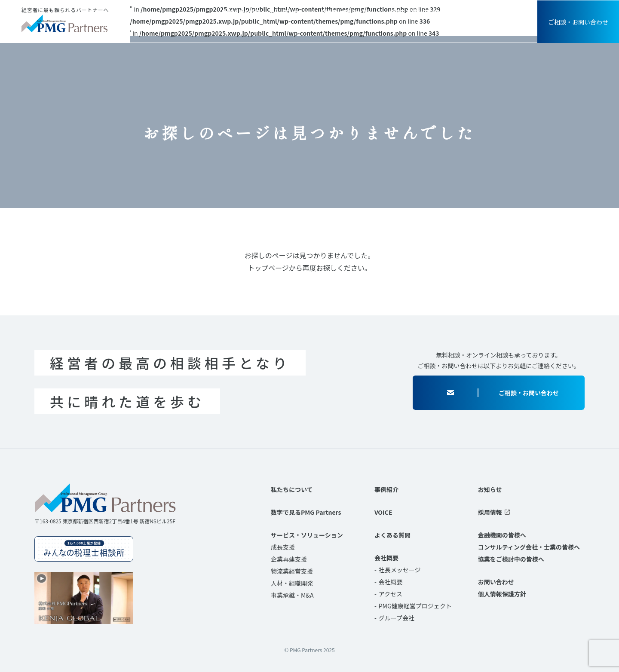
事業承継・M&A (292, 595)
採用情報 (503, 12)
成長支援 (283, 547)
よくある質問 (451, 28)
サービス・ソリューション (303, 28)
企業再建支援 (289, 559)
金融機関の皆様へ (244, 12)
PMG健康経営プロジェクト (415, 606)
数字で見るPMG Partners (306, 512)
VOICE (407, 28)
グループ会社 (397, 618)
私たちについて (228, 28)
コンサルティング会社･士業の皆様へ (328, 12)
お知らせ (474, 12)
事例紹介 (369, 28)
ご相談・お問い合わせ (578, 22)
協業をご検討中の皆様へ (420, 12)
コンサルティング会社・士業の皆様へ (529, 547)
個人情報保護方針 (502, 594)
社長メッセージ (400, 570)
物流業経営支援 (292, 571)
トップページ (268, 268)
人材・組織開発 (292, 583)
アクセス (391, 594)
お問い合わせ (496, 582)
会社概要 (499, 28)
